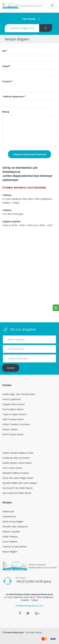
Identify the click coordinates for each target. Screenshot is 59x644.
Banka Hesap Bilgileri (13, 521)
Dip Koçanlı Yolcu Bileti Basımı (17, 488)
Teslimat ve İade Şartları (14, 547)
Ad (5, 51)
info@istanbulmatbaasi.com (29, 606)
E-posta (8, 81)
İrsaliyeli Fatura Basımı (14, 404)
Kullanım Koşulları (11, 532)
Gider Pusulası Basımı (13, 419)
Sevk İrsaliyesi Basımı (13, 409)
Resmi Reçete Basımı (13, 434)
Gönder (11, 368)
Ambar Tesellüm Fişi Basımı (16, 424)
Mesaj (6, 112)
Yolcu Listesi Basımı (12, 468)
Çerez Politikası (10, 542)
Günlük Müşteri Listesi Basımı (17, 463)
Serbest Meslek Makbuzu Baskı (18, 453)
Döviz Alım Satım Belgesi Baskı (18, 478)
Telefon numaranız (14, 96)
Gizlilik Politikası (10, 537)
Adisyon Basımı (10, 429)
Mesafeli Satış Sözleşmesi (15, 527)
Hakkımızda (8, 511)
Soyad (7, 66)
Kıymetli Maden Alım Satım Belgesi (20, 483)
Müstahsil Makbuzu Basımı (16, 473)
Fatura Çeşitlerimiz (12, 399)
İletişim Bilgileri (10, 552)
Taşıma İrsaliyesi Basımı (14, 414)
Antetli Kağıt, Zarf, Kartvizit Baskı (19, 394)
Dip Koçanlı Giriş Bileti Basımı (17, 493)
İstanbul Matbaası (14, 632)
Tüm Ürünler (29, 19)
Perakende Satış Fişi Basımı (16, 458)
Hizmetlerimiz (9, 516)
